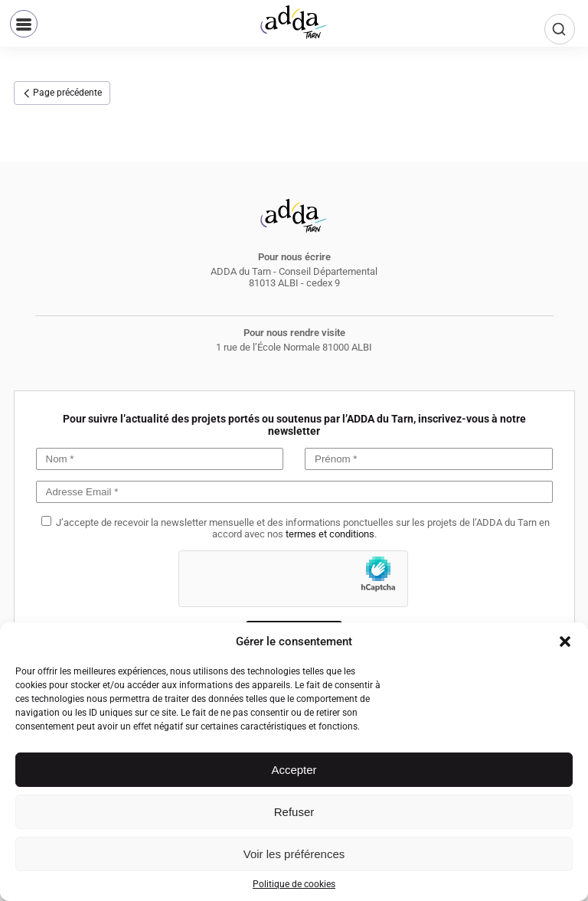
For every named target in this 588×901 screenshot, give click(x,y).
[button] (565, 641)
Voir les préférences (294, 854)
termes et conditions (330, 534)
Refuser (294, 812)
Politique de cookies (294, 884)
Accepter (294, 770)
